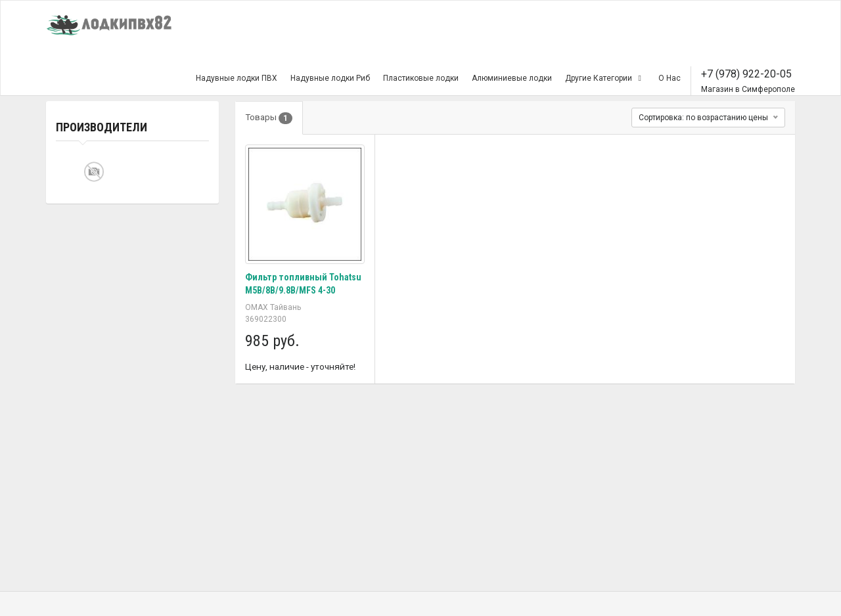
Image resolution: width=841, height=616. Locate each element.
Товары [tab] (269, 118)
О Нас (670, 78)
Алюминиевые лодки (512, 78)
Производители (102, 127)
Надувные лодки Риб (330, 78)
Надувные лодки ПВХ (237, 78)
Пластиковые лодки (421, 78)
